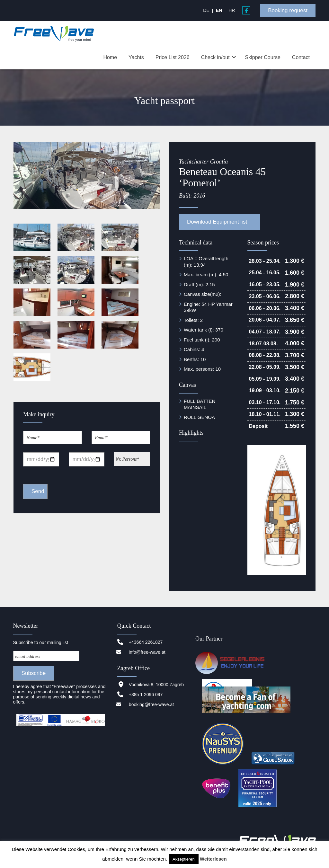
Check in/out (215, 57)
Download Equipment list (218, 222)
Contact (301, 57)
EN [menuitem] (219, 10)
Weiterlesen (213, 859)
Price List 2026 (173, 57)
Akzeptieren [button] (184, 859)
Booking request (288, 10)
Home (110, 57)
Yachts (136, 57)
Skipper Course (263, 57)
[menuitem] (206, 10)
